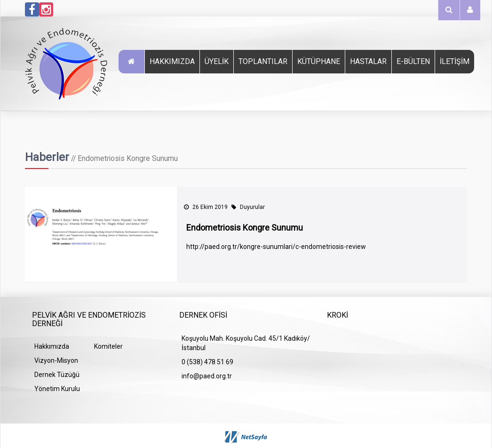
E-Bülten (413, 61)
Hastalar (368, 61)
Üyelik (217, 61)
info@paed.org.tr (207, 376)
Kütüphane (319, 61)
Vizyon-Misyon (56, 360)
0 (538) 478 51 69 (207, 362)
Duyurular (248, 207)
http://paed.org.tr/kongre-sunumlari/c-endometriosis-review (276, 247)
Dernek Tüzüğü (57, 375)
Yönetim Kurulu (57, 389)
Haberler (47, 157)
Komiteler (108, 346)
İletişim (455, 61)
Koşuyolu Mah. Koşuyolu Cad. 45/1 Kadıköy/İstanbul (246, 343)
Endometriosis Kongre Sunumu (245, 228)
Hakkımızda (172, 61)
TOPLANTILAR (263, 61)
